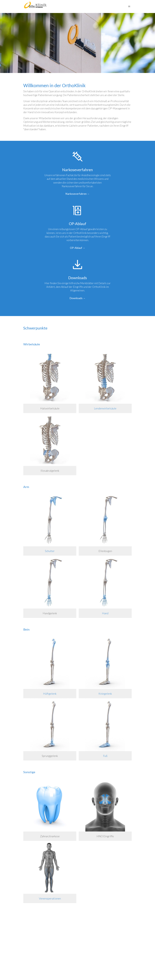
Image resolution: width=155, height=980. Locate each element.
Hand (105, 613)
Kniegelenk (105, 694)
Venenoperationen (50, 898)
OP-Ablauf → (78, 248)
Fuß (105, 756)
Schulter (50, 551)
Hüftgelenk (50, 694)
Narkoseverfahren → (78, 194)
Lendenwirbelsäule (105, 408)
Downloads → (78, 298)
